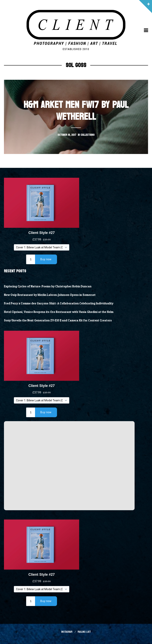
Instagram (67, 632)
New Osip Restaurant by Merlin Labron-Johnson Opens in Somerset (50, 295)
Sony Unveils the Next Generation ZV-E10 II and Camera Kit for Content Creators (58, 320)
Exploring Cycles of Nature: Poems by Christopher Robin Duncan (48, 286)
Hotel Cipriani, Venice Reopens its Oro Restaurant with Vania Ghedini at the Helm (59, 312)
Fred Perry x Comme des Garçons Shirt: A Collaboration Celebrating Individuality (59, 303)
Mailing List (84, 632)
